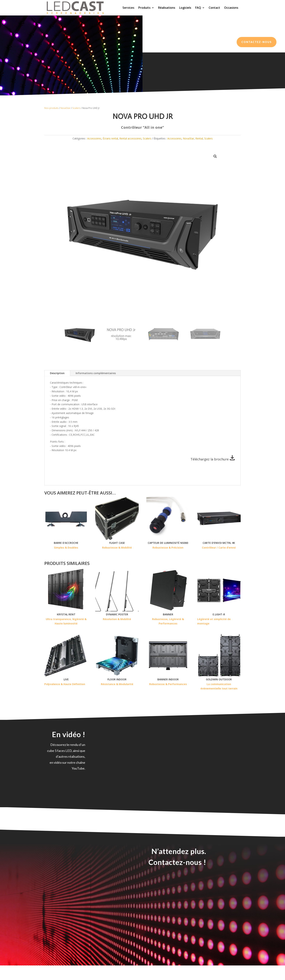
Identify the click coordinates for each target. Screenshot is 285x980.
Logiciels (185, 8)
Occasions (231, 8)
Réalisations (167, 8)
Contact (214, 8)
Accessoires (94, 138)
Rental (199, 138)
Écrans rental (110, 138)
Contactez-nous (257, 42)
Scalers (76, 108)
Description (57, 373)
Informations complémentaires (96, 373)
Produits (144, 8)
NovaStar (65, 108)
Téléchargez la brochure (213, 459)
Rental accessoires (130, 138)
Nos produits (51, 108)
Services (128, 8)
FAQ (198, 8)
